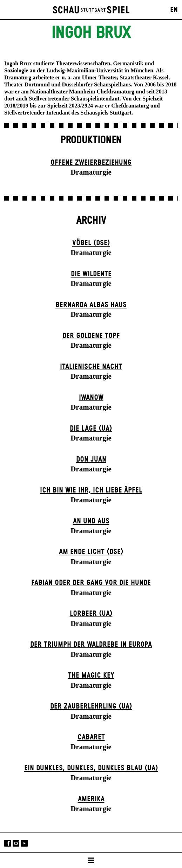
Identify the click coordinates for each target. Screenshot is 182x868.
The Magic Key (91, 676)
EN (174, 10)
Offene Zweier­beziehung (91, 163)
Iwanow (91, 398)
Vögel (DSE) (91, 243)
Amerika (91, 799)
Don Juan (91, 459)
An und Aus (91, 521)
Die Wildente (91, 274)
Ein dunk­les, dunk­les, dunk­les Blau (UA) (91, 768)
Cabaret (91, 737)
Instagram (16, 843)
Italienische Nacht (91, 367)
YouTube (24, 843)
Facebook (8, 843)
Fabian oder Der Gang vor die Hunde (91, 583)
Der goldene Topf (91, 336)
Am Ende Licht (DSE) (91, 552)
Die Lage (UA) (91, 429)
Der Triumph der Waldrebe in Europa (91, 645)
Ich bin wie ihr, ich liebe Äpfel (91, 490)
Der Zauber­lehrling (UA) (91, 706)
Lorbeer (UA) (91, 614)
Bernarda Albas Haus (91, 305)
